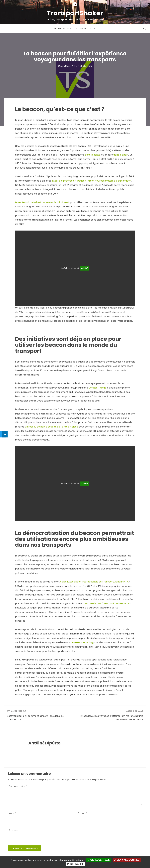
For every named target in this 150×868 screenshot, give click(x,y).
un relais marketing (82, 641)
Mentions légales (85, 28)
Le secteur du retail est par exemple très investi (42, 201)
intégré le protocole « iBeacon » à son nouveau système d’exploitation (91, 179)
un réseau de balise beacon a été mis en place (52, 425)
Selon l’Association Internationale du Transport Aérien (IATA (94, 580)
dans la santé (93, 153)
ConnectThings (97, 386)
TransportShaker (75, 13)
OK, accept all (99, 860)
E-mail (82, 812)
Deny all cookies (127, 860)
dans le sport (121, 153)
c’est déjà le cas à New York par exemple (106, 602)
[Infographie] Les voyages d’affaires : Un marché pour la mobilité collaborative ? (111, 717)
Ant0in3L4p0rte (85, 65)
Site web (14, 829)
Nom (12, 812)
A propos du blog (62, 28)
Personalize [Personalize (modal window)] (75, 864)
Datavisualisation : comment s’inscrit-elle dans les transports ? (35, 717)
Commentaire (18, 785)
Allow (85, 267)
